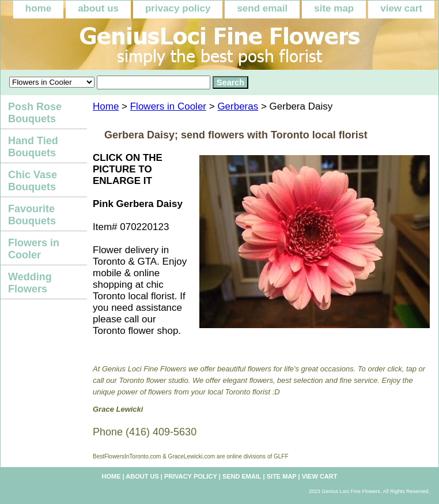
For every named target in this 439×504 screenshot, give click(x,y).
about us (98, 8)
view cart (401, 8)
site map (334, 8)
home (38, 8)
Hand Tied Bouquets (33, 147)
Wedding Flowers (30, 283)
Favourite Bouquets (32, 215)
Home (106, 106)
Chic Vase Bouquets (33, 181)
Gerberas (238, 106)
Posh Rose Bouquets (35, 113)
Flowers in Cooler (168, 106)
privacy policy (178, 8)
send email (262, 8)
